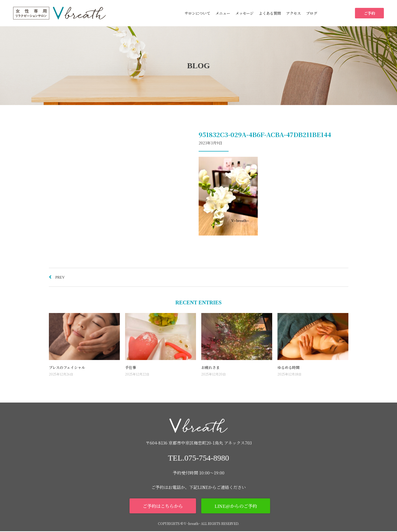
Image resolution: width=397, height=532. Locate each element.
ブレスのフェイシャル (67, 367)
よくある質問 (270, 13)
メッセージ (244, 13)
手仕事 (131, 367)
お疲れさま (210, 367)
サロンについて (197, 13)
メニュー (223, 13)
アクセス (293, 13)
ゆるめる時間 (288, 367)
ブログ (312, 13)
